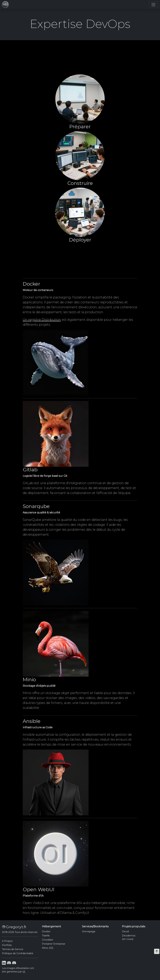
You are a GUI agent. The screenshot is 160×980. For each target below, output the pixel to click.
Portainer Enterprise (54, 944)
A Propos (7, 941)
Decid (125, 931)
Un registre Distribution (42, 320)
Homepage (89, 931)
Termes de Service (13, 949)
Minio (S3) (48, 948)
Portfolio (7, 945)
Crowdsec (48, 940)
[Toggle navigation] (153, 5)
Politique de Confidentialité (18, 953)
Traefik (46, 936)
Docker (46, 931)
